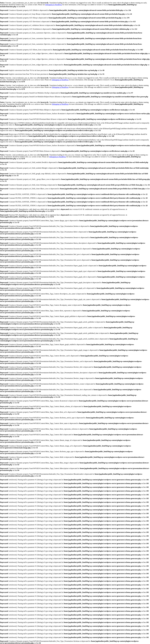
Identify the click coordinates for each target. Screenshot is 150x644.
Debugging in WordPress (54, 5)
